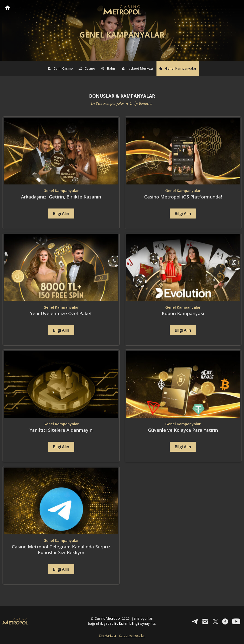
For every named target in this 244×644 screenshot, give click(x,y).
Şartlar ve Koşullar (132, 636)
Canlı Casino (60, 68)
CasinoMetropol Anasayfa (8, 8)
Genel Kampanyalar (178, 68)
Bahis (108, 68)
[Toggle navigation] (235, 8)
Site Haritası (107, 636)
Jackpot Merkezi (137, 68)
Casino (87, 68)
